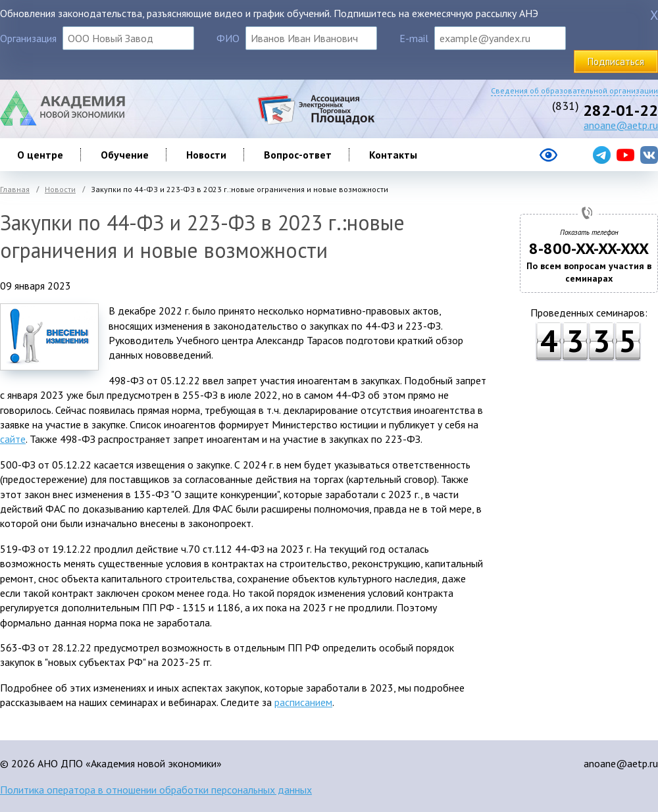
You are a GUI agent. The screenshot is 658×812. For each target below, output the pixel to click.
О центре (40, 155)
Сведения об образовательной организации (574, 90)
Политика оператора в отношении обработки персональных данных (156, 790)
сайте (13, 439)
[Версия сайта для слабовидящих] (496, 160)
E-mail (414, 38)
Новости (206, 155)
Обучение (125, 155)
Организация (28, 38)
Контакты (393, 155)
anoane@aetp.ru (621, 125)
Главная (15, 189)
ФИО (228, 38)
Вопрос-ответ (298, 155)
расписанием (303, 702)
